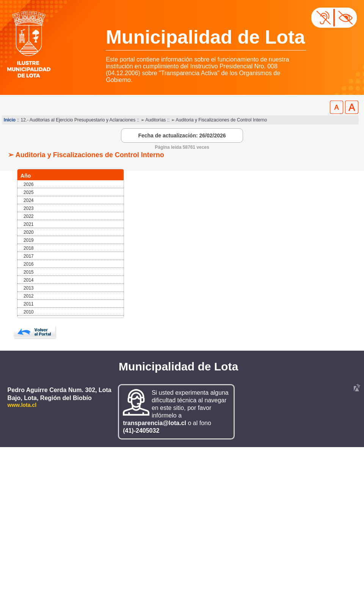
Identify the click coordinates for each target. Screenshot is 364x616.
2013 (29, 288)
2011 (29, 304)
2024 (29, 200)
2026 (29, 184)
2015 (29, 272)
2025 (29, 192)
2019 (29, 240)
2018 (29, 248)
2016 (29, 264)
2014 (29, 280)
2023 (29, 208)
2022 (29, 216)
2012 (29, 296)
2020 (29, 232)
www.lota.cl (22, 405)
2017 (29, 256)
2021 (29, 224)
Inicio (10, 120)
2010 (29, 312)
